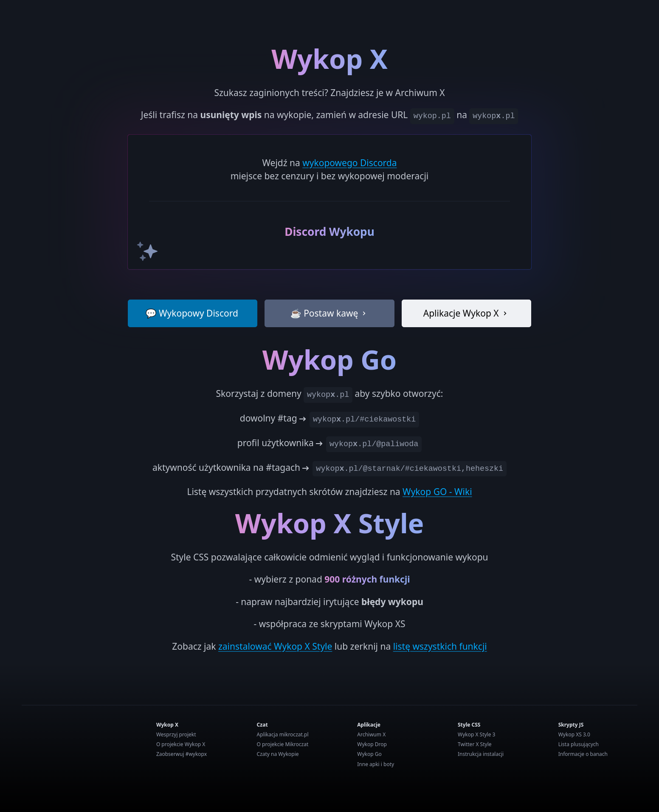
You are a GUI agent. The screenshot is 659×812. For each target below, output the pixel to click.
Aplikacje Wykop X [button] (466, 313)
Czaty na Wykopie (278, 754)
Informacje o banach (583, 754)
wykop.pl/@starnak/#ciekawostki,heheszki (410, 469)
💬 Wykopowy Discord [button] (192, 313)
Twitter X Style (475, 744)
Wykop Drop (372, 744)
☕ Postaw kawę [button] (330, 313)
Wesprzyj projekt (176, 734)
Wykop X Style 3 (477, 734)
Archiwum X (371, 734)
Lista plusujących (579, 744)
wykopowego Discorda (349, 163)
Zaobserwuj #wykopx (182, 754)
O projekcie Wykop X (181, 744)
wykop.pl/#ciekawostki (364, 420)
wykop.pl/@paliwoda (374, 444)
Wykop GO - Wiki (437, 492)
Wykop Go (369, 754)
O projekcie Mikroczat (283, 744)
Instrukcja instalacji (481, 754)
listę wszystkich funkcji (440, 646)
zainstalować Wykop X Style (275, 646)
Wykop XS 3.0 (574, 734)
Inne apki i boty (376, 764)
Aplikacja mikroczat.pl (283, 734)
